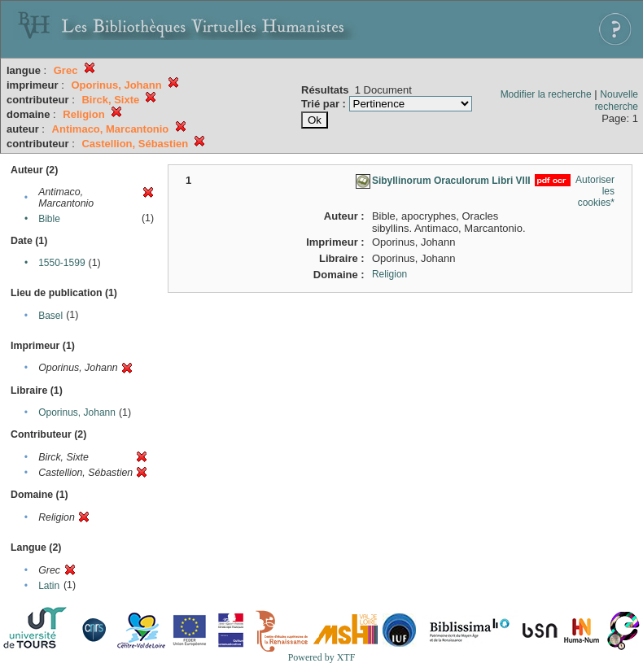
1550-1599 (61, 263)
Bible (49, 219)
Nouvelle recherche (617, 100)
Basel (50, 316)
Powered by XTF (322, 657)
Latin (49, 586)
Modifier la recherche (546, 94)
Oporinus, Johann (77, 412)
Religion (389, 274)
